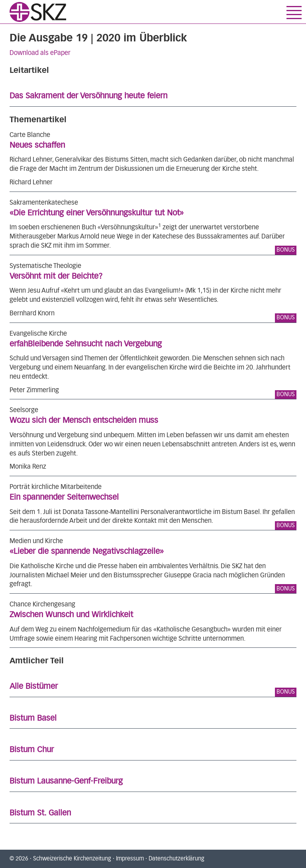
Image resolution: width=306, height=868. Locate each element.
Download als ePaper (40, 53)
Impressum (130, 859)
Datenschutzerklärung (177, 859)
